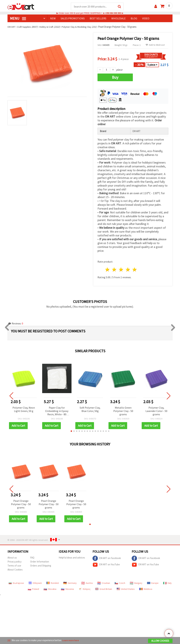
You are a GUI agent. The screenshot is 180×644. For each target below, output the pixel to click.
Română (52, 583)
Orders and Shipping (41, 566)
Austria (87, 583)
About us (12, 558)
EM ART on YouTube (106, 565)
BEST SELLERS (98, 19)
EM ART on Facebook (107, 558)
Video (146, 19)
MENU (18, 19)
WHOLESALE (118, 19)
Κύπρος (84, 589)
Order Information (40, 562)
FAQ (32, 558)
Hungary (136, 583)
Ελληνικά (35, 583)
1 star (108, 270)
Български (16, 583)
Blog (134, 19)
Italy (167, 583)
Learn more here (71, 640)
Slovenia (67, 589)
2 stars (114, 270)
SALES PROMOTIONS (73, 19)
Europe (153, 583)
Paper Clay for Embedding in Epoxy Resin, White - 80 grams (57, 411)
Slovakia (50, 589)
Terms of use (14, 566)
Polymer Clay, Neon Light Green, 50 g (24, 409)
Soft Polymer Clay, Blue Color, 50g (90, 409)
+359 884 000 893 (113, 13)
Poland (33, 589)
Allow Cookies (160, 641)
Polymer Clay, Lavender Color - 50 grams (156, 411)
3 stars (121, 270)
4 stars (128, 270)
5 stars (135, 270)
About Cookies (15, 570)
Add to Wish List (155, 45)
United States (126, 589)
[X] (9, 640)
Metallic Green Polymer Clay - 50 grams (123, 411)
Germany (70, 583)
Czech (120, 583)
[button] (71, 431)
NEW (53, 19)
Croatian (104, 583)
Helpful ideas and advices (72, 558)
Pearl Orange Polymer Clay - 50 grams (21, 504)
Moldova (146, 589)
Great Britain (104, 589)
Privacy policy (14, 562)
